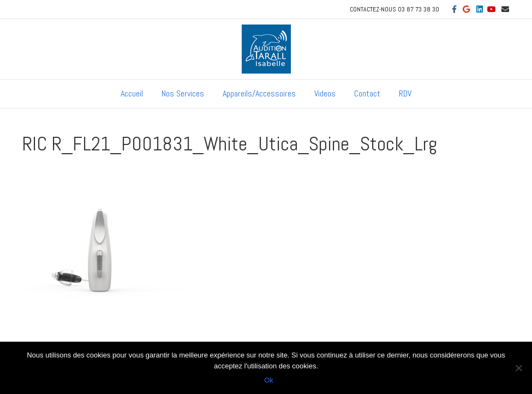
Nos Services (183, 93)
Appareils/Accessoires (259, 93)
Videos (325, 93)
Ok (269, 380)
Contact (367, 93)
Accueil (132, 93)
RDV (405, 93)
